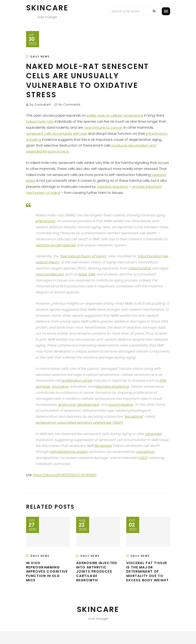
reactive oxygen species (56, 245)
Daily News (40, 57)
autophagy (145, 452)
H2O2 (143, 458)
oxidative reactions (112, 187)
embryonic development (79, 405)
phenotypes (45, 221)
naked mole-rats (40, 121)
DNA (92, 274)
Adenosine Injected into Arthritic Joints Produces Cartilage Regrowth (97, 572)
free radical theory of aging (83, 256)
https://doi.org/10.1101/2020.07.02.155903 (65, 475)
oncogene (60, 387)
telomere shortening (112, 387)
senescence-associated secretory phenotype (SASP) (79, 423)
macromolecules (50, 274)
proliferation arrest (77, 381)
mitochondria (139, 268)
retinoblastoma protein (69, 452)
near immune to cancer (103, 128)
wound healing (120, 405)
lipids (82, 274)
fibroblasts (103, 446)
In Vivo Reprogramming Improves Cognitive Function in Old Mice (47, 572)
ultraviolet (153, 434)
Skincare (47, 8)
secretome (134, 417)
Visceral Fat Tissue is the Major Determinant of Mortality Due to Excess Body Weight (148, 572)
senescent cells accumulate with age (57, 134)
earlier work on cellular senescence (115, 115)
